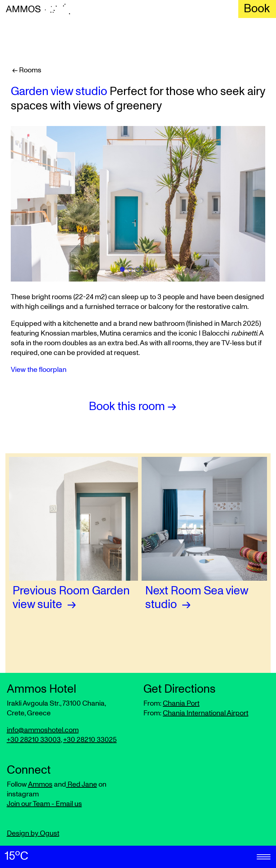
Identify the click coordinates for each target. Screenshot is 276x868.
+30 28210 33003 (34, 740)
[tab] (122, 269)
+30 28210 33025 (90, 740)
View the (39, 370)
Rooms (29, 70)
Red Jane (82, 784)
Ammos (40, 784)
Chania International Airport (206, 713)
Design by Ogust (33, 833)
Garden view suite (71, 598)
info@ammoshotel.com (43, 730)
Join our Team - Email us (44, 804)
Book (257, 9)
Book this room (127, 407)
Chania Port (181, 703)
